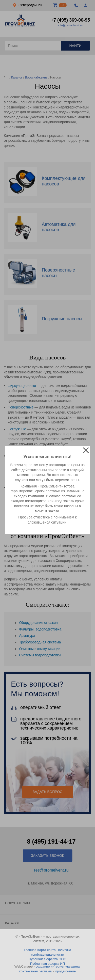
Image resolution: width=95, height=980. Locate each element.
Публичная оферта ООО (48, 959)
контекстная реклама (35, 971)
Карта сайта (46, 950)
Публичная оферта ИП (48, 964)
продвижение (65, 971)
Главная (30, 950)
